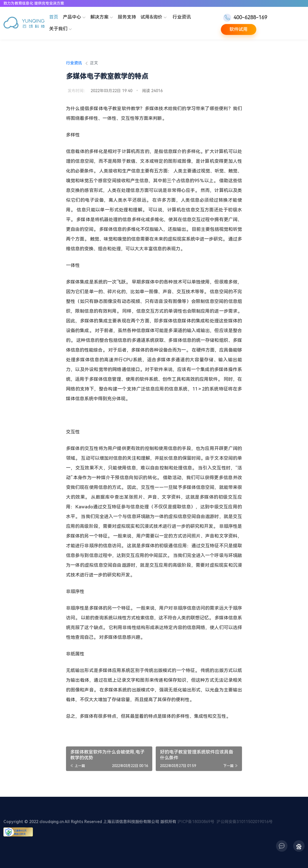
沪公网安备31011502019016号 (245, 822)
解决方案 (102, 17)
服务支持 (127, 17)
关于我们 (61, 29)
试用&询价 (154, 17)
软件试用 (239, 29)
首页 (54, 17)
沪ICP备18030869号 (196, 822)
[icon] (282, 846)
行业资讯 (182, 17)
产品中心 (75, 17)
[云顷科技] (24, 23)
